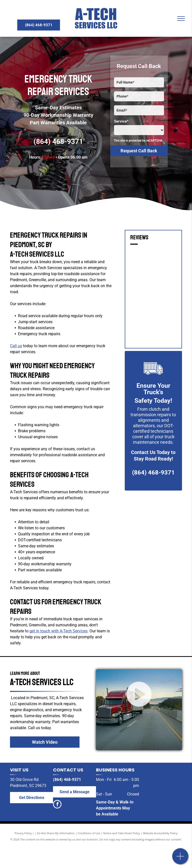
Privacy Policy (23, 833)
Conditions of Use (89, 833)
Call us (16, 346)
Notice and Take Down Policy (122, 833)
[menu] (181, 19)
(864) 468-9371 (58, 141)
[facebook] (57, 805)
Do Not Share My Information (56, 833)
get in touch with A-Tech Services (58, 631)
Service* (121, 121)
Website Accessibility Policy (160, 833)
